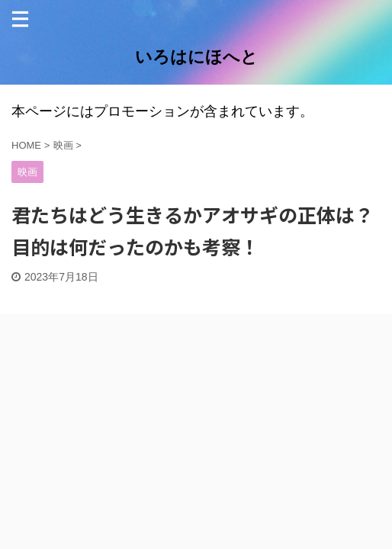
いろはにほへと (196, 57)
